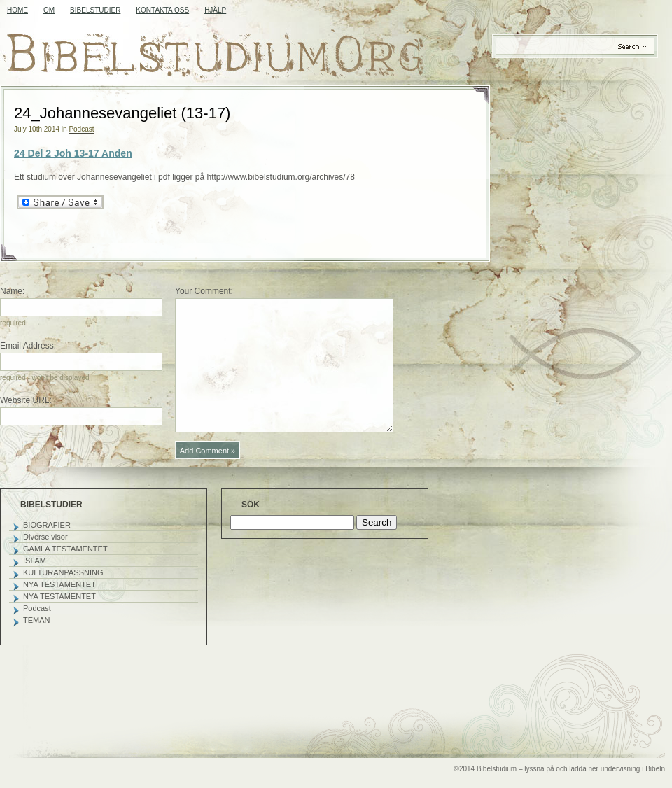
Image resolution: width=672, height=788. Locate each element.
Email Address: (28, 346)
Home (17, 10)
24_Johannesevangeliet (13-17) (122, 113)
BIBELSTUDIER (95, 10)
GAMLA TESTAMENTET (65, 549)
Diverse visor (45, 537)
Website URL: (26, 400)
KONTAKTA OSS (162, 10)
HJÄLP (215, 10)
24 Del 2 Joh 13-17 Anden (73, 153)
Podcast (81, 129)
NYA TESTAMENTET (59, 584)
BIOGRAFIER (47, 525)
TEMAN (37, 620)
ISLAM (35, 561)
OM (49, 10)
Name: (12, 291)
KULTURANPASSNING (63, 572)
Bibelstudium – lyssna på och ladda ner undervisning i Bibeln (571, 769)
